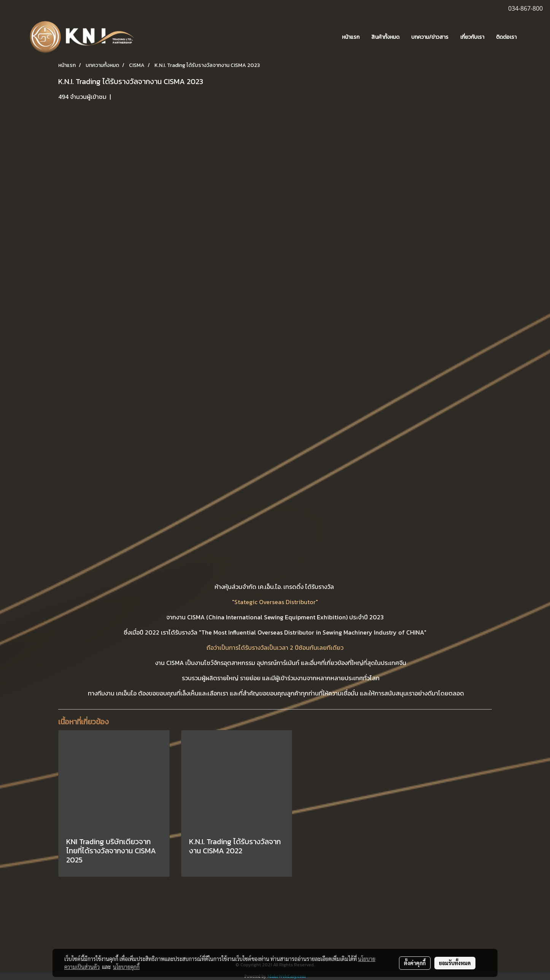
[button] (534, 37)
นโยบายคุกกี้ (126, 967)
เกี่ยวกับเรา (472, 37)
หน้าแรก (351, 37)
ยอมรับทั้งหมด (455, 963)
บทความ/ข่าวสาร (430, 37)
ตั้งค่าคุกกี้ (415, 963)
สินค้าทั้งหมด (385, 37)
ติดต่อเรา (506, 37)
